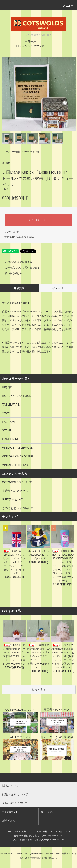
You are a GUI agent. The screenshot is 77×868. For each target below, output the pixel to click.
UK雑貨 (17, 152)
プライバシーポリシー (52, 836)
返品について (11, 232)
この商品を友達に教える (16, 262)
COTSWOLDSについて (17, 482)
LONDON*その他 (31, 152)
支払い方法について (24, 832)
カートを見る (47, 812)
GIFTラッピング (13, 499)
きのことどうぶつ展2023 (18, 508)
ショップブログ (42, 840)
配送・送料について (46, 832)
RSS (55, 840)
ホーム (7, 152)
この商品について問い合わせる (20, 268)
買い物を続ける (11, 273)
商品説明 (19, 288)
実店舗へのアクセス (15, 491)
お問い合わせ (9, 820)
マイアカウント (10, 812)
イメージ (58, 288)
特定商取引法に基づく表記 (19, 237)
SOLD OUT (38, 220)
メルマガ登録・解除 (22, 840)
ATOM (61, 840)
